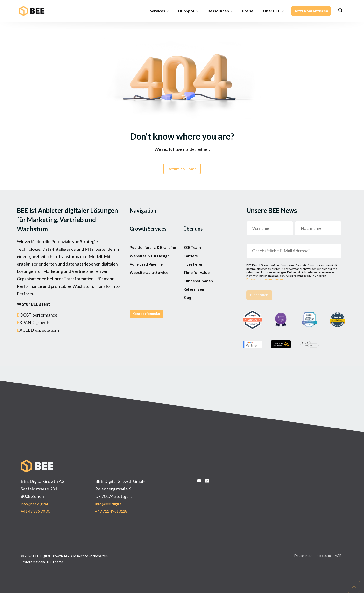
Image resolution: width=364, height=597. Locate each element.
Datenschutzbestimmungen (265, 282)
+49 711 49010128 (113, 515)
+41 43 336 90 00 (37, 515)
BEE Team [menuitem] (193, 252)
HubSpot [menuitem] (188, 11)
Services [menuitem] (159, 11)
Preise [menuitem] (247, 11)
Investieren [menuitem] (195, 275)
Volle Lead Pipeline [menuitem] (148, 283)
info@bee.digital (36, 508)
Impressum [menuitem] (321, 560)
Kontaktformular (149, 340)
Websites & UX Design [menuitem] (152, 271)
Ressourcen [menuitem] (220, 11)
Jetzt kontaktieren (311, 11)
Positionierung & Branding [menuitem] (146, 255)
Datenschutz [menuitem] (297, 560)
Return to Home (182, 171)
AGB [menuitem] (337, 560)
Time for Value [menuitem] (198, 287)
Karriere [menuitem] (191, 263)
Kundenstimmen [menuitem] (199, 299)
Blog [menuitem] (188, 322)
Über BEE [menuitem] (273, 11)
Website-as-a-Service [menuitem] (151, 294)
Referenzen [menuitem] (195, 311)
